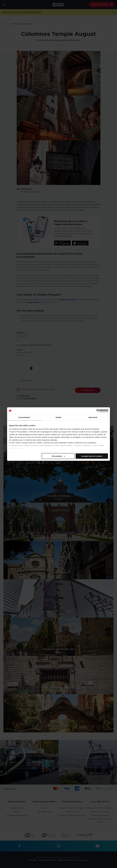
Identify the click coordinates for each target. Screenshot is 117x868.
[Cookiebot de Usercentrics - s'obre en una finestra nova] (98, 411)
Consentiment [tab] (24, 417)
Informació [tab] (93, 417)
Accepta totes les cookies (92, 456)
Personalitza (58, 456)
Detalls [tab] (58, 417)
